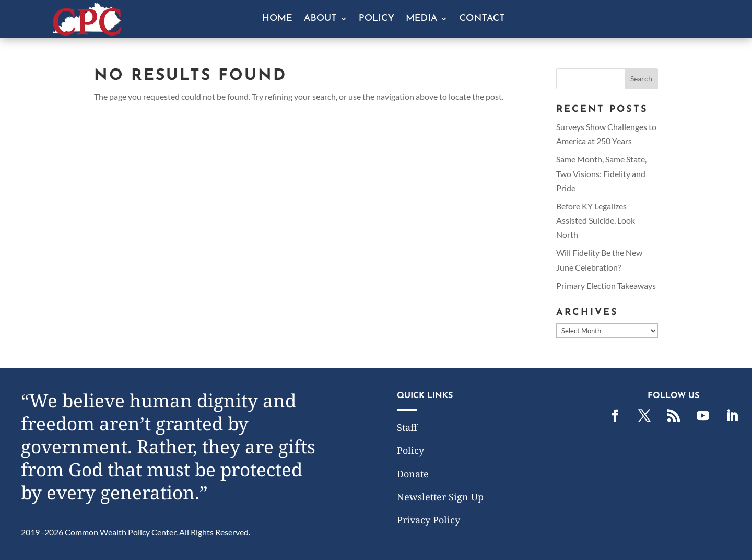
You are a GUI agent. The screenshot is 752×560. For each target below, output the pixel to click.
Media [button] (421, 19)
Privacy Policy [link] (428, 520)
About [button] (320, 19)
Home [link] (277, 19)
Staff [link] (407, 427)
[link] (87, 32)
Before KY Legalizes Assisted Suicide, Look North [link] (596, 220)
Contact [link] (482, 19)
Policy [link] (377, 19)
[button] (641, 79)
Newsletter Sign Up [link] (440, 497)
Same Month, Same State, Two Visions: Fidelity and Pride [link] (601, 173)
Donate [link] (413, 474)
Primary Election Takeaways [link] (606, 285)
